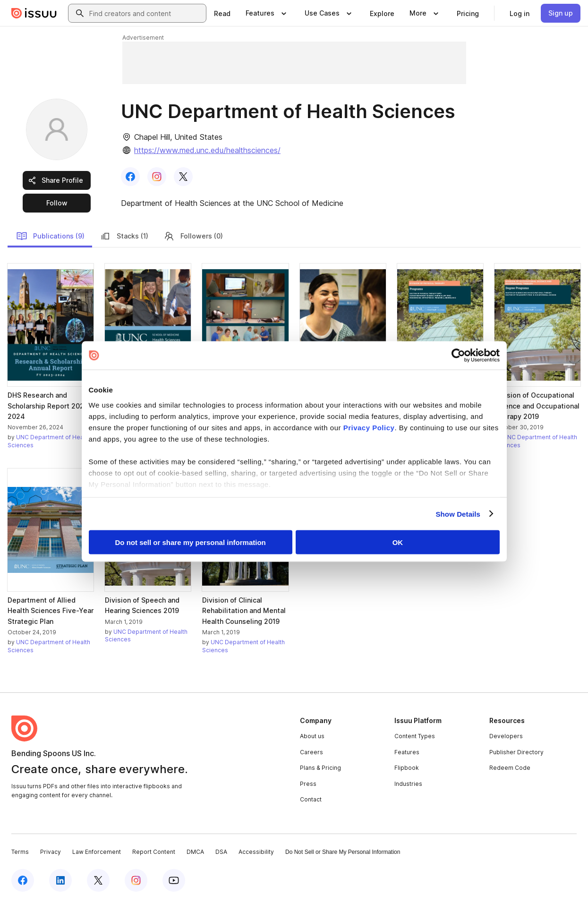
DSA (221, 852)
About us (312, 736)
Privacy (51, 852)
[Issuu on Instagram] (136, 880)
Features (407, 752)
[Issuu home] (34, 13)
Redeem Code (510, 768)
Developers (506, 736)
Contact (311, 799)
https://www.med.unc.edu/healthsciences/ (207, 150)
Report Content (154, 852)
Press (308, 784)
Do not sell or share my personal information (191, 542)
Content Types (415, 736)
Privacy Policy (369, 427)
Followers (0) (193, 236)
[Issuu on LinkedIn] (60, 880)
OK (398, 542)
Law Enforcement (97, 852)
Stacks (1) (124, 236)
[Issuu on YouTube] (174, 880)
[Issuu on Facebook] (23, 880)
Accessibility (256, 852)
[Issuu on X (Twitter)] (98, 880)
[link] (222, 13)
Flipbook (407, 768)
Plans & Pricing (320, 768)
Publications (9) (50, 236)
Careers (311, 752)
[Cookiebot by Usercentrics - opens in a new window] (458, 356)
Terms (20, 852)
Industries (408, 784)
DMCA (195, 852)
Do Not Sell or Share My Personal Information (343, 852)
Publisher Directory (516, 752)
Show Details (458, 514)
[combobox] (146, 13)
